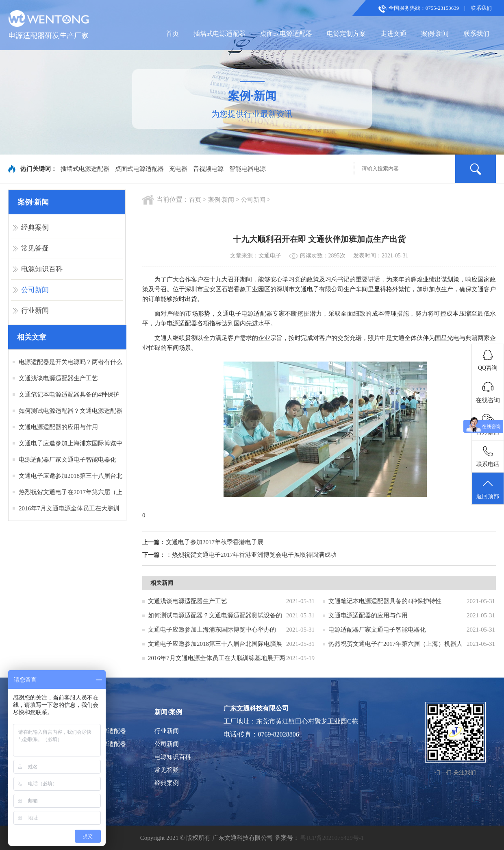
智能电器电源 (248, 169)
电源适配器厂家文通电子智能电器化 (67, 460)
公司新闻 (35, 290)
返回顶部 (488, 489)
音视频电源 (208, 169)
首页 (172, 34)
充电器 (178, 169)
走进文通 (393, 34)
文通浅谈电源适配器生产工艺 (58, 378)
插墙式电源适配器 (219, 34)
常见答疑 (35, 248)
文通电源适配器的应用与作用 (58, 427)
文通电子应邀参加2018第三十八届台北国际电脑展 (215, 644)
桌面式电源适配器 (286, 34)
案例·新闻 (435, 34)
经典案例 (35, 228)
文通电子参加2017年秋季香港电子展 (215, 542)
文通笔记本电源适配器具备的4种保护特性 (385, 601)
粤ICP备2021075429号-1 (332, 838)
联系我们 (481, 8)
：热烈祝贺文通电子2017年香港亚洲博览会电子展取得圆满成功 (251, 555)
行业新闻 (35, 311)
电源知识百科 (42, 269)
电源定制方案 (346, 34)
